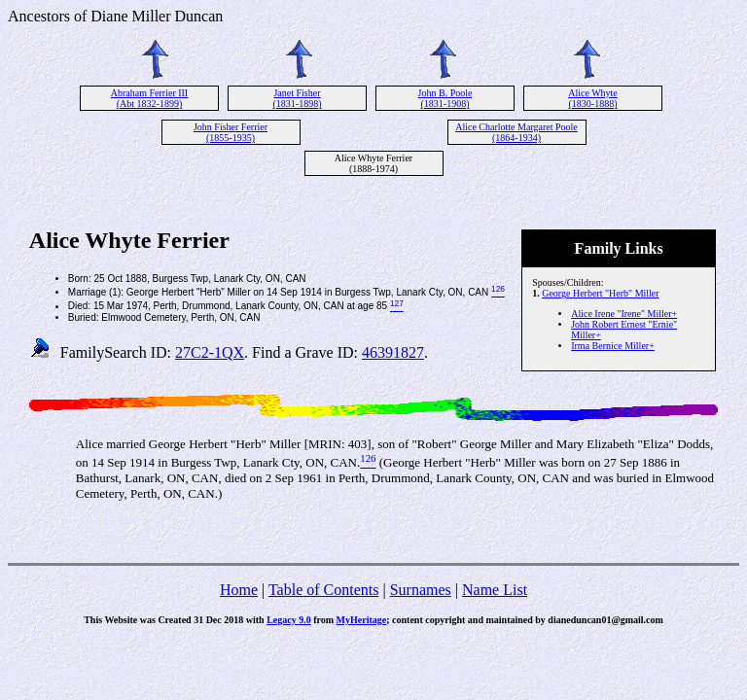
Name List (495, 590)
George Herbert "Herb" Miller (600, 293)
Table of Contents (324, 590)
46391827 (393, 352)
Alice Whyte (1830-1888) (593, 98)
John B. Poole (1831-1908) (445, 98)
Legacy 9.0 (289, 620)
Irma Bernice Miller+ (613, 346)
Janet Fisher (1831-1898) (298, 98)
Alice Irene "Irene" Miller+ (624, 314)
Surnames (421, 590)
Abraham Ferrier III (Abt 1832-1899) (149, 98)
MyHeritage (362, 620)
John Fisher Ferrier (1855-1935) (231, 132)
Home (239, 590)
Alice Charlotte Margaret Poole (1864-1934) (516, 132)
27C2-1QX (210, 352)
